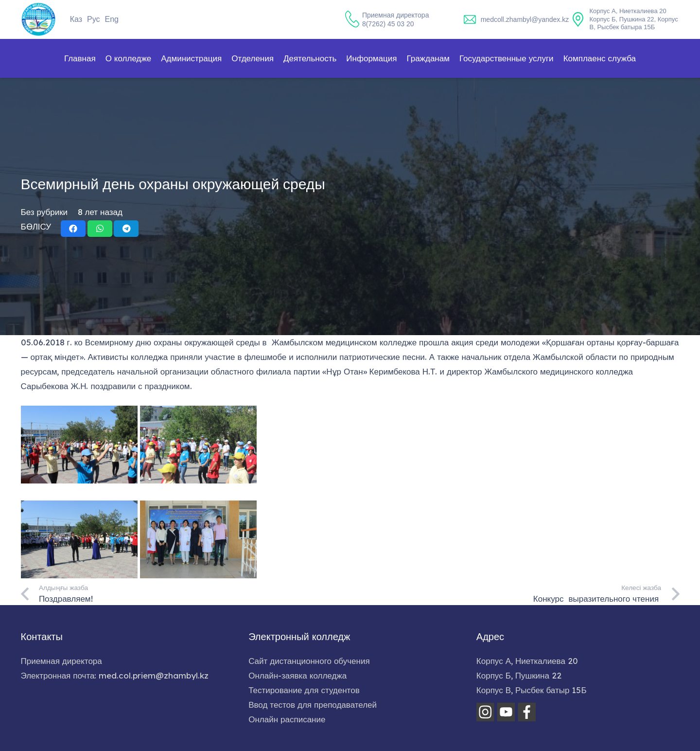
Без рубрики (44, 212)
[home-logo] (38, 19)
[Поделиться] (73, 229)
